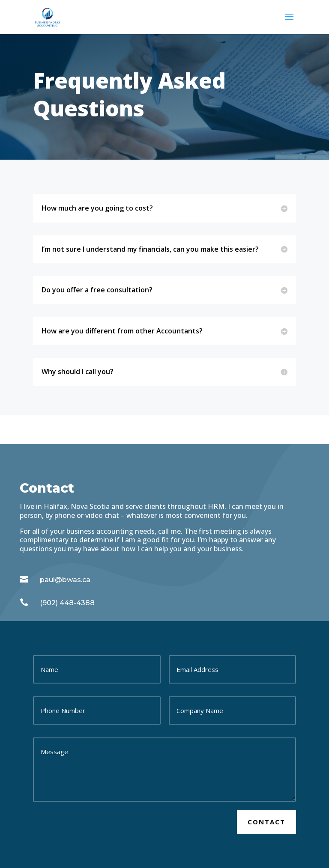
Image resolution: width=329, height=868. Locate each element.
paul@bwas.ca (65, 580)
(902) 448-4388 (67, 603)
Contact (266, 822)
